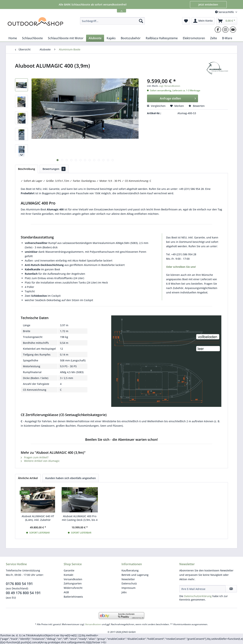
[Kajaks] (111, 38)
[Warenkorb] (227, 21)
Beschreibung (27, 169)
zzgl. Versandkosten (170, 86)
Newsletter (128, 579)
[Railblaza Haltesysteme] (162, 38)
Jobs (124, 592)
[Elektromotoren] (194, 38)
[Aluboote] (95, 38)
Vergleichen (156, 106)
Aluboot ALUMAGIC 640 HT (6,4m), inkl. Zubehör (38, 518)
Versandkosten (73, 579)
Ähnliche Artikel (28, 478)
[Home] (13, 38)
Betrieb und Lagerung (135, 575)
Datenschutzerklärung (198, 596)
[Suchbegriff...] (112, 21)
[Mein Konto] (203, 21)
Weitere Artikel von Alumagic (40, 461)
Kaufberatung (130, 570)
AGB (66, 592)
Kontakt (68, 575)
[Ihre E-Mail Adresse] (202, 589)
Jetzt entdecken (208, 4)
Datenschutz (129, 583)
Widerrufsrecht (73, 588)
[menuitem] (112, 21)
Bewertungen (54, 169)
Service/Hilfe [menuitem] (225, 12)
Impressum (128, 588)
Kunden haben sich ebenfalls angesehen (71, 478)
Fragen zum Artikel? (35, 457)
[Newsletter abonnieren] (231, 589)
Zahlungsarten (73, 583)
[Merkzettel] (186, 21)
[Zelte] (214, 38)
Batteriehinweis (73, 597)
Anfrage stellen (178, 98)
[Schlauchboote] (32, 38)
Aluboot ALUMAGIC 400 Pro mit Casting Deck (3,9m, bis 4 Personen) (80, 518)
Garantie (69, 570)
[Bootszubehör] (131, 38)
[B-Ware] (227, 38)
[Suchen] (141, 21)
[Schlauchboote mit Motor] (66, 38)
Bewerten (197, 106)
